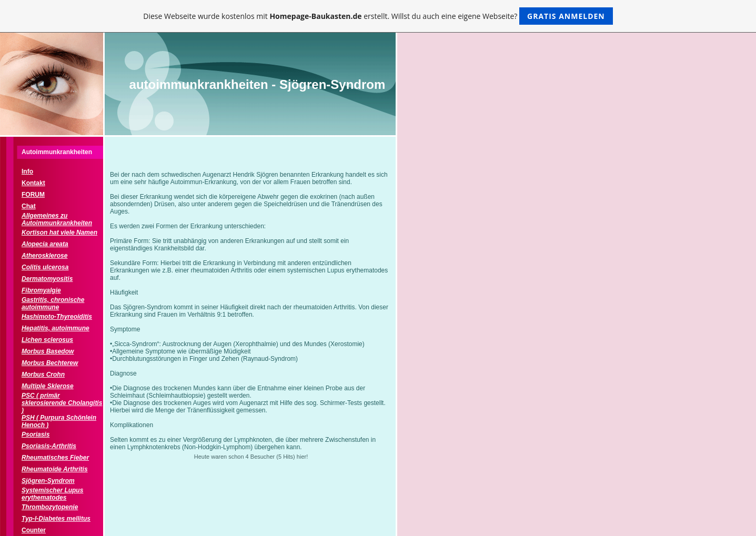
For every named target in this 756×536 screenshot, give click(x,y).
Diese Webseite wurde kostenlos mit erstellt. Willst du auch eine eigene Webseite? (378, 16)
